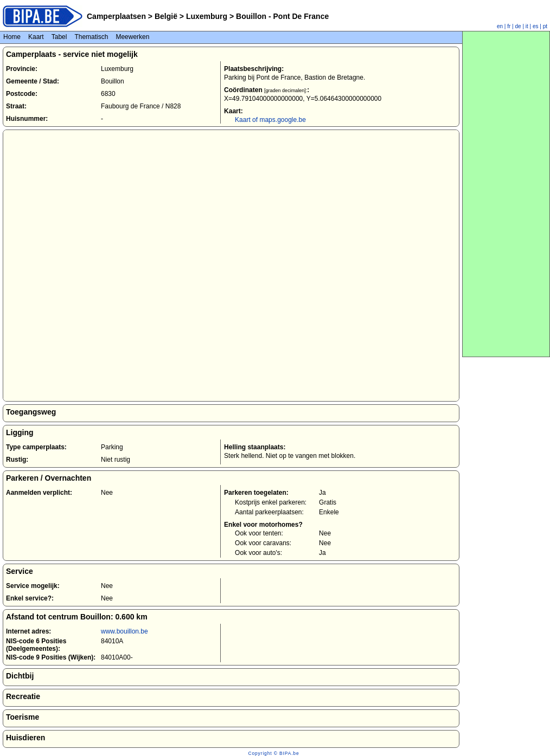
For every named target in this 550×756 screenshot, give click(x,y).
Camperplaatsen (116, 16)
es (536, 26)
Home (12, 37)
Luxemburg (207, 16)
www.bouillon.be (124, 631)
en (500, 26)
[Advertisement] (506, 194)
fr (509, 26)
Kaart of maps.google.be (270, 120)
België (166, 16)
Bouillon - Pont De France (281, 16)
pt (545, 26)
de (518, 26)
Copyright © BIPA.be (273, 753)
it (527, 26)
